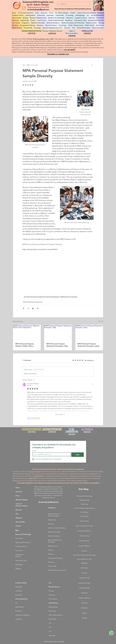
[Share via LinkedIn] (33, 308)
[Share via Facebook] (23, 308)
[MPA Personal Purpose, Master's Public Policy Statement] (27, 333)
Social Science (53, 603)
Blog (17, 530)
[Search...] (73, 4)
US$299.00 (38, 476)
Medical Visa (52, 520)
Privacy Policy (20, 522)
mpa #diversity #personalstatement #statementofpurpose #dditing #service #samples (51, 297)
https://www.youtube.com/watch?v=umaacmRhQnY (40, 249)
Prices (18, 496)
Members (19, 518)
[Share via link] (38, 308)
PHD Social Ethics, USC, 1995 (43, 39)
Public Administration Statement (33, 302)
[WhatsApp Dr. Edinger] (111, 633)
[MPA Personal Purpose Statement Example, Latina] (89, 333)
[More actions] (92, 65)
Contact (18, 526)
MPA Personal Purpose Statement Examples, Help (57, 345)
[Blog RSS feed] (24, 8)
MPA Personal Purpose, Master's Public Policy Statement (25, 345)
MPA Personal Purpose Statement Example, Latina (88, 345)
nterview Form (35, 472)
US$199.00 (33, 478)
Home (18, 488)
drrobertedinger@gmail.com (38, 9)
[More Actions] (92, 384)
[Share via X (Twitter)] (28, 308)
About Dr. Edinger (22, 500)
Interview (19, 492)
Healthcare (52, 508)
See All (101, 321)
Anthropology (53, 607)
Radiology (84, 608)
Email (34, 451)
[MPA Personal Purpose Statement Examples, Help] (58, 333)
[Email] (51, 454)
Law (50, 583)
